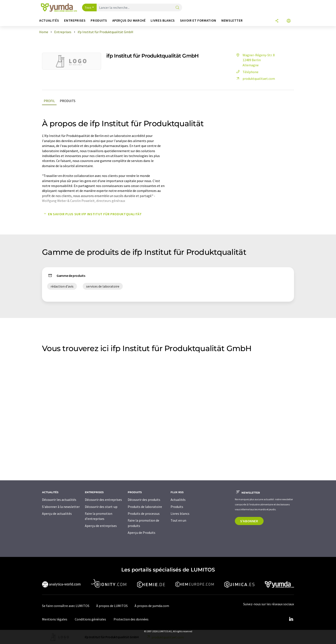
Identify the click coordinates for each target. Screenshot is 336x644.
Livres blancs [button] (163, 20)
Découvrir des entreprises (103, 500)
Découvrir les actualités (59, 500)
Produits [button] (99, 20)
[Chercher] (177, 8)
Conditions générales (90, 619)
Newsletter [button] (232, 20)
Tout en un (178, 520)
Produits (68, 101)
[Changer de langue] (289, 21)
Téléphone (247, 72)
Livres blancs (180, 513)
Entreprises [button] (75, 20)
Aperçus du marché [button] (129, 20)
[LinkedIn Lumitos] (291, 619)
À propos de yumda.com (152, 606)
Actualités (178, 500)
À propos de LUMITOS (112, 606)
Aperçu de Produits (142, 533)
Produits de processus (144, 513)
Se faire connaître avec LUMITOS (66, 606)
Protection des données (131, 619)
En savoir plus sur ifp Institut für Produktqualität (92, 214)
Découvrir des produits (144, 500)
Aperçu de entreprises (101, 526)
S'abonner (249, 521)
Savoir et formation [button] (198, 20)
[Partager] (277, 21)
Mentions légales (55, 619)
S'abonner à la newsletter (61, 507)
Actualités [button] (49, 20)
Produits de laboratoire (145, 507)
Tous (88, 7)
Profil (49, 101)
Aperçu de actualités (57, 513)
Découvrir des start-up (101, 507)
